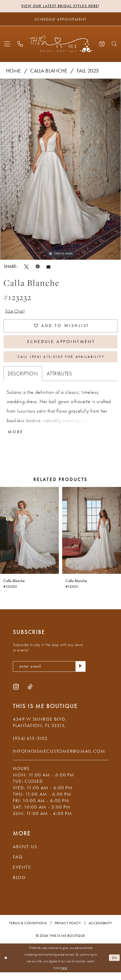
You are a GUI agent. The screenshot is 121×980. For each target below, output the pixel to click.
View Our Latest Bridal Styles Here (60, 6)
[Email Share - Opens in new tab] (48, 267)
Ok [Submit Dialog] (114, 966)
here (64, 975)
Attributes (59, 379)
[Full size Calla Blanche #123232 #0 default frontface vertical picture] (60, 170)
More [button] (17, 438)
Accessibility (100, 931)
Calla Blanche (49, 71)
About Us (25, 854)
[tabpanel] (60, 170)
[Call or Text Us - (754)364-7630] (20, 44)
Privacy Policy (68, 931)
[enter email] (49, 674)
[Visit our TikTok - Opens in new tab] (30, 694)
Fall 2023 (88, 71)
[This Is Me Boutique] (61, 44)
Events (22, 875)
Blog (19, 885)
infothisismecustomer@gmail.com (59, 759)
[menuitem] (7, 44)
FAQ (18, 865)
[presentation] (29, 537)
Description (23, 379)
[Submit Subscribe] (80, 674)
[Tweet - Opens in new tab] (26, 267)
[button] (7, 44)
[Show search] (114, 44)
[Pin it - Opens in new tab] (38, 267)
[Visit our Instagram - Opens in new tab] (16, 694)
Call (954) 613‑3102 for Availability (61, 362)
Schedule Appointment (61, 345)
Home (14, 71)
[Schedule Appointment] (60, 20)
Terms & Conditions (28, 931)
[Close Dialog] (6, 966)
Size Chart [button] (16, 312)
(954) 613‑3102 (30, 746)
